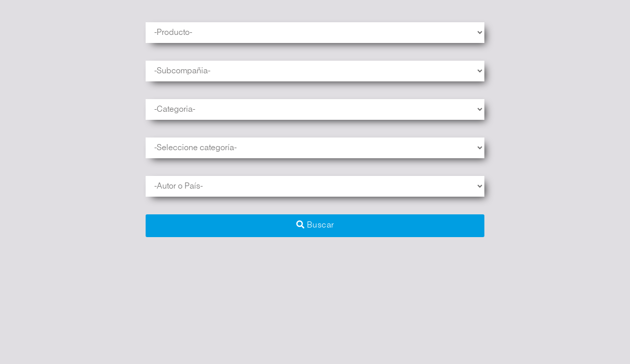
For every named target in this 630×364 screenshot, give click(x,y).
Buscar (315, 225)
